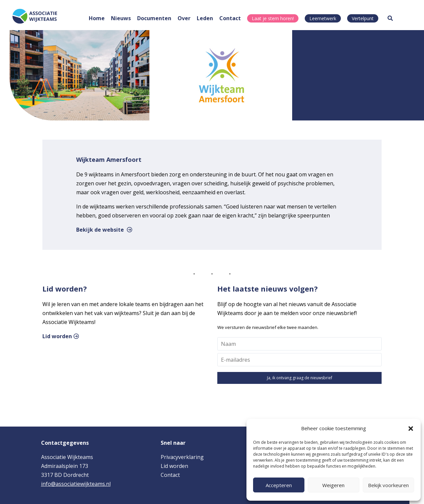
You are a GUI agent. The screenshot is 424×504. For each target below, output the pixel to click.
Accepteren (279, 485)
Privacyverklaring (182, 457)
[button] (411, 429)
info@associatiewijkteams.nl (76, 484)
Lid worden (57, 336)
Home (97, 18)
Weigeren (333, 485)
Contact (230, 18)
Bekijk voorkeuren (388, 485)
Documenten (154, 18)
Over (184, 18)
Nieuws (121, 18)
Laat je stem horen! (273, 18)
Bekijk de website (100, 230)
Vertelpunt (363, 18)
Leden (205, 18)
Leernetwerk (323, 18)
